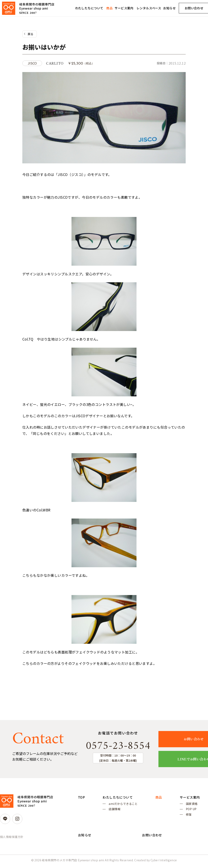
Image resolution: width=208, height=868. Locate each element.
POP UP (191, 810)
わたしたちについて (89, 8)
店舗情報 (115, 810)
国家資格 (192, 804)
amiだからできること (123, 804)
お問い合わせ (152, 837)
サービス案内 (124, 8)
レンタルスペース (149, 8)
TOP (81, 797)
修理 (189, 816)
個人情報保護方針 (12, 837)
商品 (109, 8)
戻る (31, 34)
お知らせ (169, 8)
